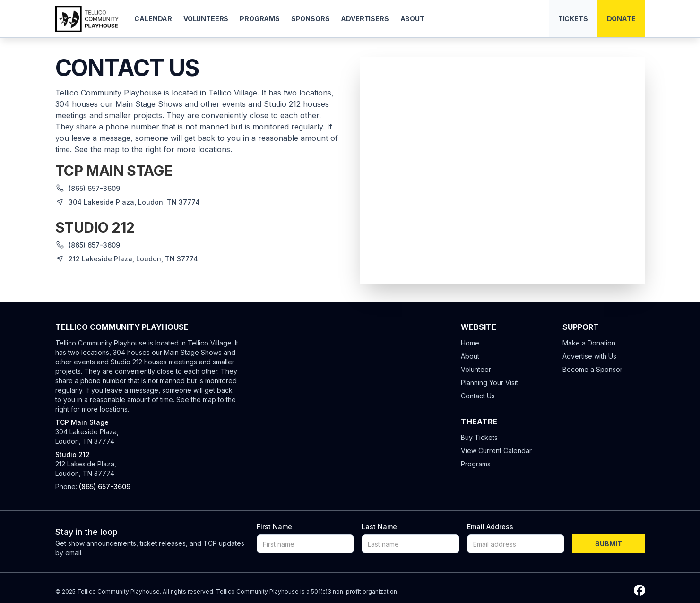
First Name (274, 527)
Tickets (573, 19)
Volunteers (206, 19)
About (412, 19)
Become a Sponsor (592, 369)
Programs (260, 19)
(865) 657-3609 (94, 188)
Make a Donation (589, 343)
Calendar (153, 19)
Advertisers (365, 19)
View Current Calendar (496, 451)
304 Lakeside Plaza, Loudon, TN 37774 (87, 436)
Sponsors (311, 19)
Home (470, 343)
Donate (621, 19)
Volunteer (476, 369)
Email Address (490, 527)
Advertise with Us (589, 356)
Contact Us (478, 396)
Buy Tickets (479, 437)
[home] (87, 19)
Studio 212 (73, 454)
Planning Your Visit (489, 383)
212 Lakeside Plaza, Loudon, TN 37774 (86, 469)
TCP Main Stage (82, 422)
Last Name (379, 527)
